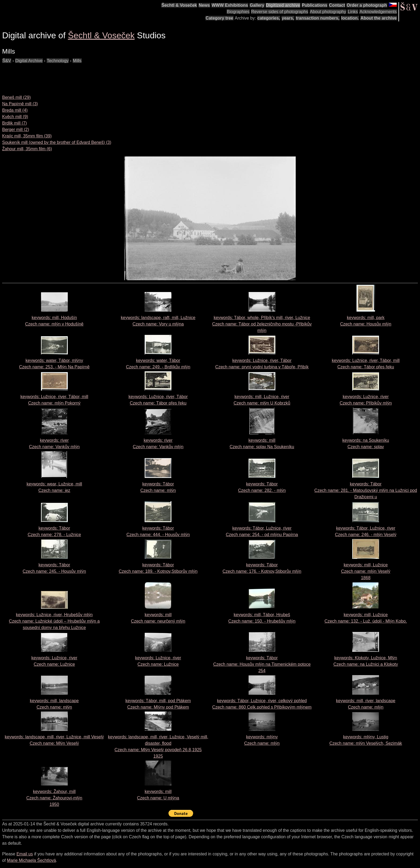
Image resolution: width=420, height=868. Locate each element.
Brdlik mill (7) (14, 123)
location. (350, 18)
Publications (315, 5)
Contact (337, 5)
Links (353, 12)
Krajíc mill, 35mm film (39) (27, 136)
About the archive (379, 18)
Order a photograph (367, 5)
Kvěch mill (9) (15, 117)
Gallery (257, 5)
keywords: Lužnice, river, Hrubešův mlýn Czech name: (54, 621)
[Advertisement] (100, 76)
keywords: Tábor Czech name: (366, 490)
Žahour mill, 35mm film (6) (27, 149)
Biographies (238, 12)
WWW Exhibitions (230, 5)
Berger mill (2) (16, 130)
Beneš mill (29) (16, 97)
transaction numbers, (318, 18)
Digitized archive (283, 5)
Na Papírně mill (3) (20, 104)
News (204, 5)
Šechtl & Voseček (179, 5)
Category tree (220, 18)
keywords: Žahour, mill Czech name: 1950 (54, 798)
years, (288, 18)
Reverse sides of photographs (280, 12)
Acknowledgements (378, 12)
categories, (269, 18)
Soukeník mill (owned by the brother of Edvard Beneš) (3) (57, 142)
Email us (25, 854)
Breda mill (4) (15, 110)
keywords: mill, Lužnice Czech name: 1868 (366, 571)
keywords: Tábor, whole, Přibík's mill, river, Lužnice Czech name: (262, 324)
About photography (328, 12)
